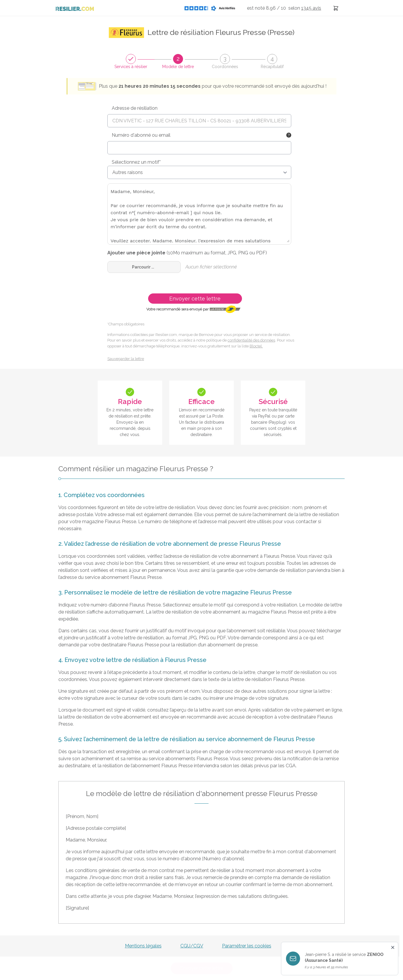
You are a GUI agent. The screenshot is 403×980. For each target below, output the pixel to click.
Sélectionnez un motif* (136, 162)
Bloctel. (256, 346)
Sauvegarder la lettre (126, 359)
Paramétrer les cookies (247, 946)
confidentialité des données (251, 340)
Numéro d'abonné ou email (141, 135)
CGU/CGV (192, 946)
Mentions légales (143, 946)
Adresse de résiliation (135, 108)
